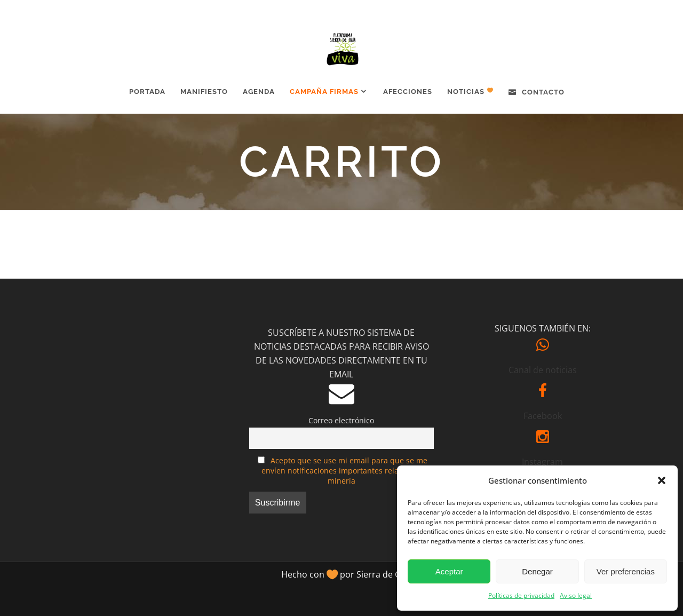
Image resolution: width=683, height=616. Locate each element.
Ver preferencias (626, 571)
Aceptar (449, 571)
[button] (662, 480)
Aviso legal (576, 595)
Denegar (537, 571)
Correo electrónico (341, 420)
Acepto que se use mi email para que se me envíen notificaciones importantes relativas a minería (344, 471)
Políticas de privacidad (521, 595)
